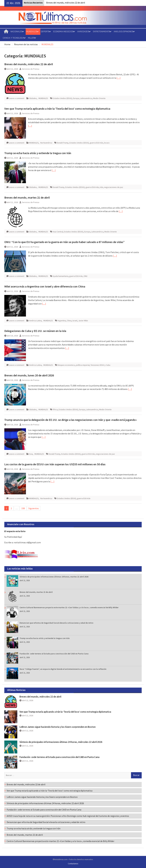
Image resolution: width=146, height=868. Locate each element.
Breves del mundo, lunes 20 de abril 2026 (29, 375)
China (69, 321)
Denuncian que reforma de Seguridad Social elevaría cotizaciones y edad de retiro (56, 623)
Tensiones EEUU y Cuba (100, 365)
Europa (76, 98)
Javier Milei (83, 321)
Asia (31, 454)
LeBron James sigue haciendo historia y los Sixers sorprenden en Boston (58, 727)
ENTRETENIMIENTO (101, 32)
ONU (85, 276)
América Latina (35, 321)
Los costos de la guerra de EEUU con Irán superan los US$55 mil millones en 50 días (55, 464)
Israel (75, 321)
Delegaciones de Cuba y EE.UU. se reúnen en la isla (35, 331)
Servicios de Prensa (31, 69)
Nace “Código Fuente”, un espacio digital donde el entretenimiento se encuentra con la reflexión (63, 669)
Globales (33, 98)
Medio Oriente (99, 98)
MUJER (31, 38)
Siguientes (34, 508)
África (55, 409)
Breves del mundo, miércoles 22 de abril (66, 3)
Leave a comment (17, 98)
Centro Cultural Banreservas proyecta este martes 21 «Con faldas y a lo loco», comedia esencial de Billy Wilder (69, 607)
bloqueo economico (66, 365)
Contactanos (73, 864)
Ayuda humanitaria (60, 276)
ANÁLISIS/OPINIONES (123, 32)
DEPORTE (45, 32)
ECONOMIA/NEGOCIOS (63, 32)
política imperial (83, 365)
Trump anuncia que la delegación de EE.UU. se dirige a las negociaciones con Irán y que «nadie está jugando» (71, 420)
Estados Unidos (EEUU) (62, 98)
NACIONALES (16, 32)
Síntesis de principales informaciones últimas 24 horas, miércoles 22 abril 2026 (61, 742)
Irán (101, 187)
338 (23, 508)
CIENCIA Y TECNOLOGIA (13, 38)
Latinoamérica (86, 98)
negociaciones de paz (114, 187)
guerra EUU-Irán (96, 143)
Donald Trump (63, 143)
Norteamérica (46, 143)
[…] (119, 78)
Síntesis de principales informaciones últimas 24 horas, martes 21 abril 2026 (54, 577)
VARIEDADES (83, 32)
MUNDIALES (32, 32)
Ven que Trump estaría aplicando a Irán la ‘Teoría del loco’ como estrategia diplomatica (57, 109)
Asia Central (58, 232)
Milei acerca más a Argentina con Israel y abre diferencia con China (45, 286)
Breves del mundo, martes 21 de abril (27, 197)
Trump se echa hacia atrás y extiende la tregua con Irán (38, 153)
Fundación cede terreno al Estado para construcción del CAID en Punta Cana (54, 654)
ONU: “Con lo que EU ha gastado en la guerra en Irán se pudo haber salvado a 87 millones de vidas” (64, 242)
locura (107, 143)
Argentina (62, 321)
